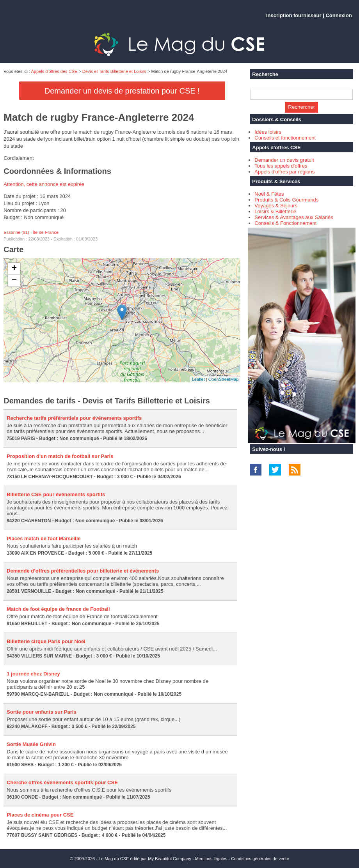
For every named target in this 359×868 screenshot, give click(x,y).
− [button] (14, 281)
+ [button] (14, 269)
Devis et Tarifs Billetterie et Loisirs (114, 71)
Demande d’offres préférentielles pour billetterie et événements (83, 571)
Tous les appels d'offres (281, 166)
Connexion (339, 15)
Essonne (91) (16, 232)
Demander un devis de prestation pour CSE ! (122, 91)
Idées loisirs (268, 132)
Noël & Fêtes (269, 194)
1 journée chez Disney (33, 674)
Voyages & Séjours (276, 206)
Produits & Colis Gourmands (286, 200)
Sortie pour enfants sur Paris (41, 712)
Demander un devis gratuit (284, 160)
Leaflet (198, 379)
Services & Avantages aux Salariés (294, 217)
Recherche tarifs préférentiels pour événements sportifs (74, 418)
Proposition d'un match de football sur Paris (60, 456)
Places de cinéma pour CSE (40, 815)
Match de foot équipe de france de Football (58, 609)
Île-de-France (45, 232)
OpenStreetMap (224, 379)
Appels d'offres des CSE (54, 71)
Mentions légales (211, 859)
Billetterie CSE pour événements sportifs (56, 494)
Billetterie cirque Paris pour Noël (46, 641)
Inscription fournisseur (294, 15)
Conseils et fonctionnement (285, 138)
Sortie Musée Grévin (31, 744)
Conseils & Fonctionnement (285, 223)
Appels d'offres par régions (284, 172)
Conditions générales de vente (260, 859)
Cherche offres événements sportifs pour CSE (62, 782)
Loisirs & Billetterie (275, 211)
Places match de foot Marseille (44, 538)
